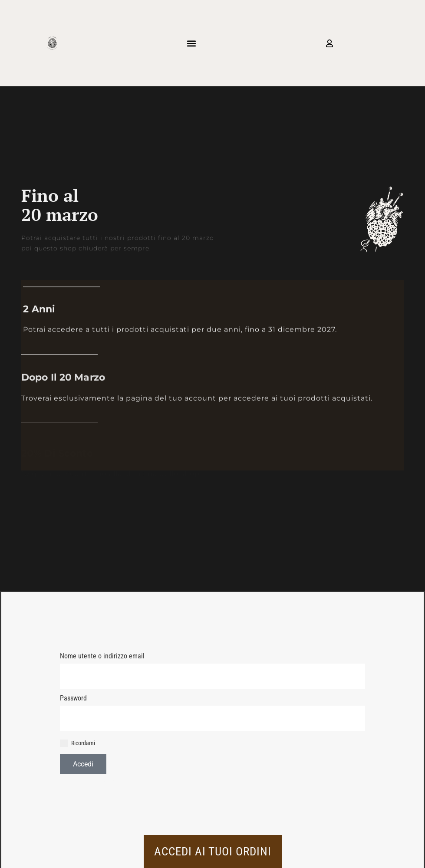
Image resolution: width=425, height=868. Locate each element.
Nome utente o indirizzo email (102, 656)
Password (73, 698)
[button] (192, 43)
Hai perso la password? (88, 783)
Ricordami (77, 743)
